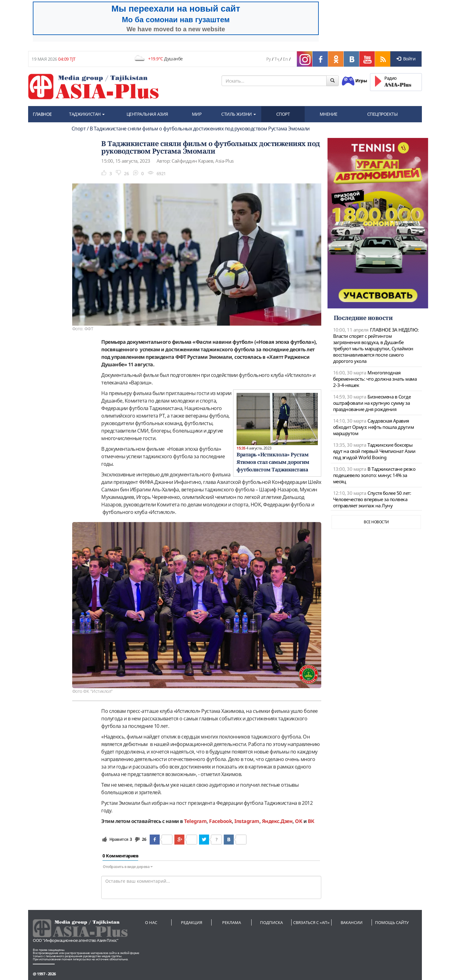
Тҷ (277, 59)
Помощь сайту (392, 922)
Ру (268, 59)
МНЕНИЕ (329, 114)
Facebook (220, 821)
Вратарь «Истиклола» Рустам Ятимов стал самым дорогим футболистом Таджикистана (273, 462)
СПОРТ (283, 114)
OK (299, 821)
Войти (406, 59)
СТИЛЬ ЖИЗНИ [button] (239, 114)
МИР (197, 114)
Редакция (192, 922)
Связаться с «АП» (311, 922)
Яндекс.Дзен (277, 821)
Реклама (232, 922)
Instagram (247, 821)
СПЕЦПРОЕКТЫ (382, 114)
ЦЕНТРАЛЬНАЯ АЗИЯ (147, 114)
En (285, 59)
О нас (151, 922)
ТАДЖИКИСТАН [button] (87, 114)
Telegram (195, 821)
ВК (311, 821)
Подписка (271, 922)
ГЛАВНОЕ (42, 114)
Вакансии (352, 922)
